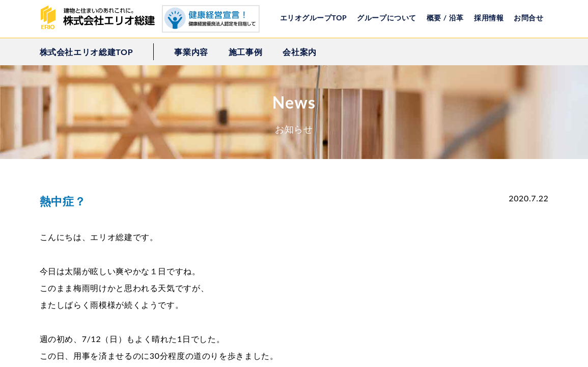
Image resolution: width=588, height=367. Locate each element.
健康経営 (211, 19)
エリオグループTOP (314, 18)
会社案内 (300, 52)
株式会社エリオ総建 (101, 18)
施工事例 (246, 52)
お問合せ (528, 18)
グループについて (386, 18)
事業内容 (191, 52)
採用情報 (489, 18)
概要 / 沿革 (445, 18)
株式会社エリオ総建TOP (87, 52)
